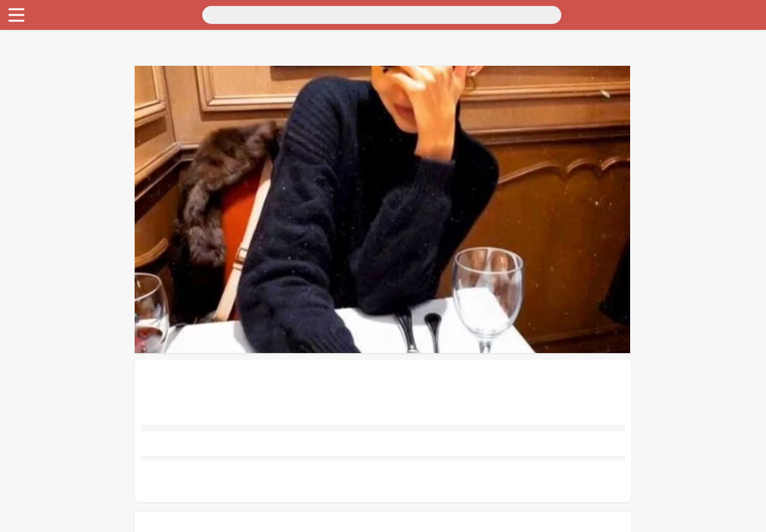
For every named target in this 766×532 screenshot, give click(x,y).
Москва (51, 22)
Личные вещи (33, 66)
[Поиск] (118, 14)
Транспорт (26, 33)
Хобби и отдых (35, 87)
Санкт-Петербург (104, 22)
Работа (19, 119)
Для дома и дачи (38, 44)
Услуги (19, 130)
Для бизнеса (30, 98)
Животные (26, 109)
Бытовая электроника (48, 76)
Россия (19, 22)
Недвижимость (35, 55)
